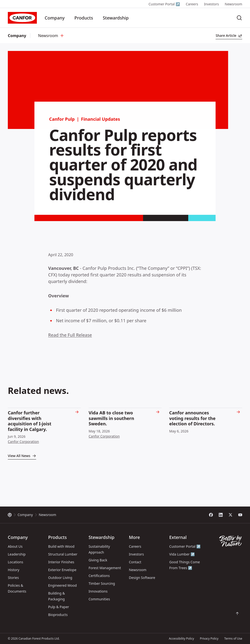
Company (55, 18)
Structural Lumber (63, 554)
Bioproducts (58, 615)
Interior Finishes (61, 562)
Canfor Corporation (23, 442)
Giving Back (98, 560)
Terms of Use (233, 639)
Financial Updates (101, 123)
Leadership (17, 554)
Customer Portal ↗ (164, 4)
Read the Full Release (70, 335)
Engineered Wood (62, 585)
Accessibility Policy (181, 639)
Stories (13, 578)
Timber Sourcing (102, 583)
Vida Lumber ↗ (182, 554)
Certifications (99, 576)
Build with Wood (61, 546)
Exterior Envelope (62, 570)
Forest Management (105, 568)
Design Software (142, 578)
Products (84, 18)
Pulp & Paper (58, 607)
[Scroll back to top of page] (237, 614)
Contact (135, 562)
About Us (15, 546)
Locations (16, 562)
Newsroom (234, 4)
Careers (192, 4)
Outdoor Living (60, 578)
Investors (211, 4)
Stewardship (116, 18)
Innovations (98, 591)
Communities (99, 599)
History (14, 570)
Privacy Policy (209, 639)
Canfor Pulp (62, 123)
